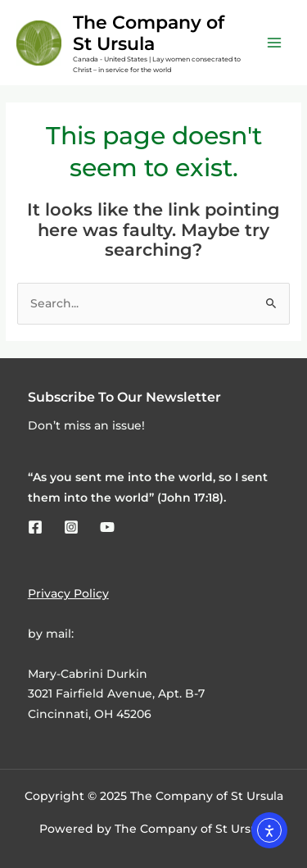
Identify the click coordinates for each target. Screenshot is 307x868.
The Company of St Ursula (149, 33)
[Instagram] (71, 527)
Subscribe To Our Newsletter (124, 397)
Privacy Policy (68, 593)
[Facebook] (35, 527)
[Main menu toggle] (275, 43)
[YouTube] (107, 527)
